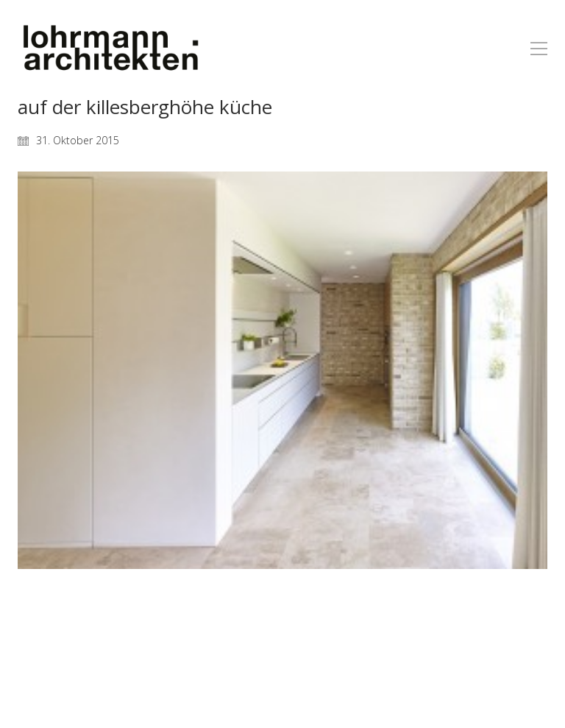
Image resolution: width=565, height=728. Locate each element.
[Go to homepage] (110, 48)
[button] (539, 49)
